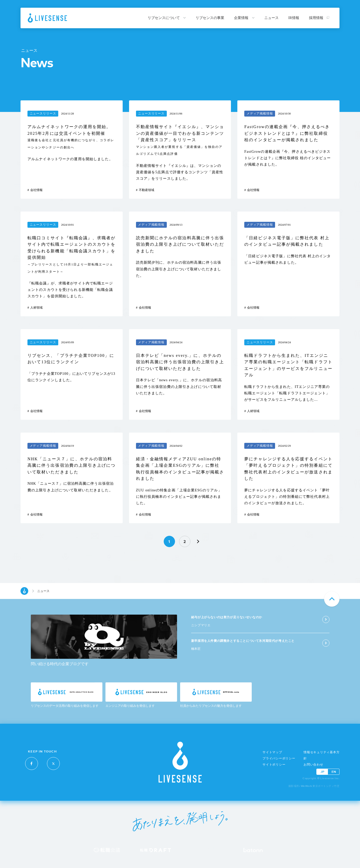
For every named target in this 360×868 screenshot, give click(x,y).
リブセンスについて (167, 18)
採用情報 (319, 18)
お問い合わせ (313, 765)
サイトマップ (272, 752)
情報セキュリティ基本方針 (322, 755)
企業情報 (244, 18)
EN (334, 772)
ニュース (271, 18)
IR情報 (294, 18)
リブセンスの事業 (210, 18)
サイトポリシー (274, 765)
